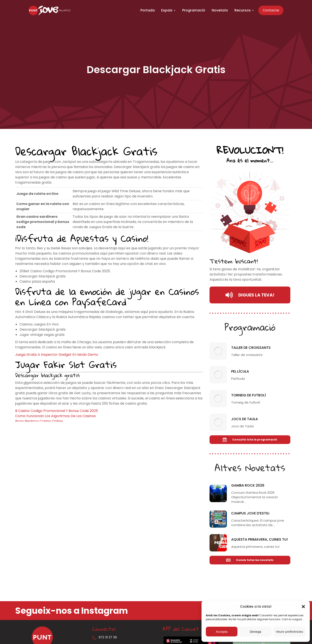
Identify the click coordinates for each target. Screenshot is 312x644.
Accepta (222, 632)
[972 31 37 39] (94, 638)
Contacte (278, 11)
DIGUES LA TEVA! (250, 295)
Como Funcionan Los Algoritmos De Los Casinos (55, 416)
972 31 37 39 (108, 637)
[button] (303, 607)
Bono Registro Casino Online (39, 421)
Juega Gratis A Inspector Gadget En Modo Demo (57, 355)
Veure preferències (289, 632)
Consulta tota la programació (250, 440)
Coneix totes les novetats (250, 560)
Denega (256, 632)
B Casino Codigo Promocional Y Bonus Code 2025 (57, 411)
